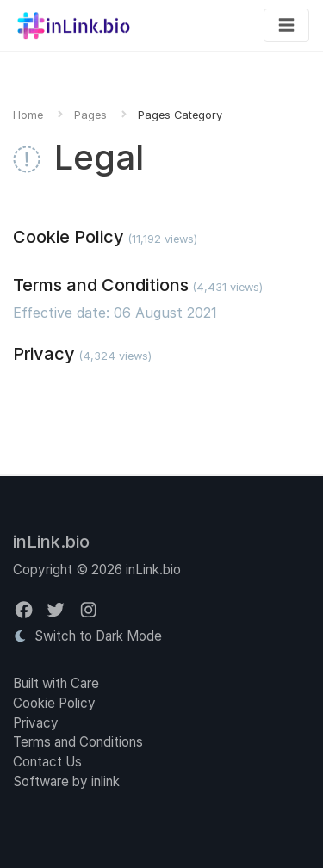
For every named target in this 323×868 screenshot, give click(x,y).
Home (28, 115)
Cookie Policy (68, 237)
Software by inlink (66, 781)
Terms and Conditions (101, 285)
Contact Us (47, 762)
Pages (90, 115)
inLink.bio (51, 542)
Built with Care (56, 683)
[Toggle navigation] (286, 25)
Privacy (44, 354)
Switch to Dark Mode (87, 636)
